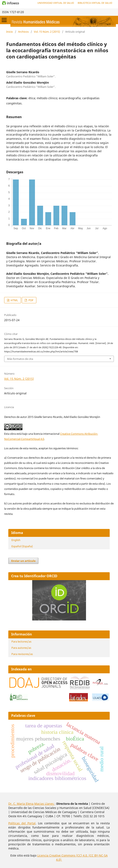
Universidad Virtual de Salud (56, 3)
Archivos (23, 32)
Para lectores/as (21, 641)
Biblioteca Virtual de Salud (95, 3)
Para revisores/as (22, 654)
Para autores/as (21, 648)
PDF (31, 300)
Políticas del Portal (22, 823)
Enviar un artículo (23, 561)
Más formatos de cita (20, 359)
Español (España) (22, 546)
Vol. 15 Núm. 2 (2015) (47, 32)
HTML (14, 300)
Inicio (10, 32)
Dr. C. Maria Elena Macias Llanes (31, 804)
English (16, 540)
